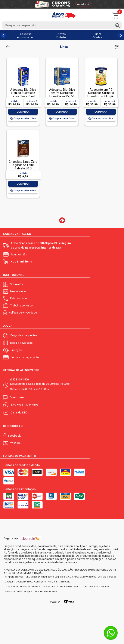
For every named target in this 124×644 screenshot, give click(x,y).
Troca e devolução (21, 343)
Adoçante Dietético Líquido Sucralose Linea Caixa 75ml (23, 93)
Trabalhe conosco (21, 305)
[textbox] (62, 25)
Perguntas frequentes (24, 335)
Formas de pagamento (25, 357)
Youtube (15, 443)
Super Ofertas (97, 36)
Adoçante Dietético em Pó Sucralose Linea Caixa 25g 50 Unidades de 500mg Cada (62, 96)
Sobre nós (16, 284)
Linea (64, 47)
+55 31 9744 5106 (27, 405)
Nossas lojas (18, 291)
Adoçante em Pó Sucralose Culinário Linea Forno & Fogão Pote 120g (101, 95)
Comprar (23, 112)
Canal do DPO (19, 412)
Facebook (14, 436)
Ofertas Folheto (61, 36)
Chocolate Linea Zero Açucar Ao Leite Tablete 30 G (23, 165)
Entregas (16, 350)
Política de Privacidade (23, 313)
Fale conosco (18, 298)
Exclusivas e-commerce (25, 36)
